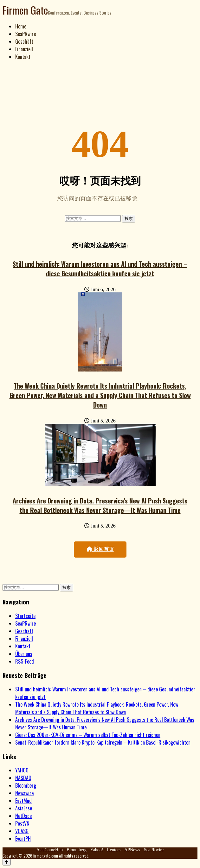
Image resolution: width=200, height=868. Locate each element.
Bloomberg (26, 785)
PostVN (22, 823)
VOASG (22, 831)
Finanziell (24, 49)
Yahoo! (97, 850)
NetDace (23, 816)
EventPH (23, 839)
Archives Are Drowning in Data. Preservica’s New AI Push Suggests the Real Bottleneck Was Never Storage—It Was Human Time (100, 505)
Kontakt (23, 57)
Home (21, 26)
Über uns (24, 654)
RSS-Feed (25, 661)
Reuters (114, 850)
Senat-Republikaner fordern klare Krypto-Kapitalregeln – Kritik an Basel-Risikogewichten (103, 742)
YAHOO (22, 770)
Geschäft (24, 41)
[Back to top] (7, 862)
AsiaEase (24, 808)
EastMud (23, 801)
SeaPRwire (26, 34)
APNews (132, 850)
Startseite (25, 616)
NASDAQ (23, 778)
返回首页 (100, 549)
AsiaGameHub (50, 850)
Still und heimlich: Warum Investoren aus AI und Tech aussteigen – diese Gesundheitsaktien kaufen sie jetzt (100, 269)
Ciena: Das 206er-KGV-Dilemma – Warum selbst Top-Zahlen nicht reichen (88, 735)
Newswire (24, 793)
